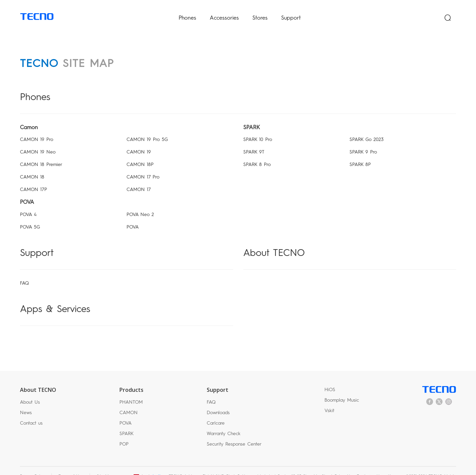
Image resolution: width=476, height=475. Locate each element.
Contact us (31, 412)
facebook (430, 390)
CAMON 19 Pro (37, 128)
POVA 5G (30, 216)
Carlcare (216, 412)
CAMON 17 (139, 178)
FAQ (24, 272)
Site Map (105, 465)
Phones (187, 12)
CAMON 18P (140, 153)
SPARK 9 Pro (363, 141)
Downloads (218, 401)
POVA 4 (28, 203)
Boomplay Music (342, 389)
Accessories (224, 12)
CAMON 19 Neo (38, 141)
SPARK (127, 422)
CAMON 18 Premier (41, 153)
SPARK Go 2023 (367, 128)
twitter (439, 390)
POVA (133, 216)
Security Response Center (234, 433)
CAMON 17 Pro (143, 166)
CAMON (129, 401)
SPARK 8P (360, 153)
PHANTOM (131, 391)
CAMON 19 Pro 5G (147, 128)
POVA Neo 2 (140, 203)
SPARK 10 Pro (258, 128)
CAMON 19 (139, 141)
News (26, 401)
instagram (449, 390)
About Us (30, 391)
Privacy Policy (32, 465)
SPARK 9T (254, 141)
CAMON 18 (32, 166)
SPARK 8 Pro (257, 153)
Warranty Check (224, 422)
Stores (260, 12)
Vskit (329, 399)
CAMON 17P (33, 178)
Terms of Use (71, 465)
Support (291, 12)
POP (124, 433)
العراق (155, 465)
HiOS (330, 378)
